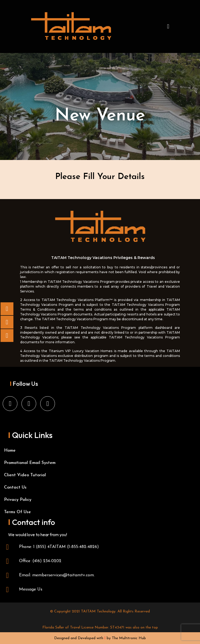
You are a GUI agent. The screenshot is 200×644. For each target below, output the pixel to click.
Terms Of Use (17, 512)
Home (10, 451)
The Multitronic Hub (129, 638)
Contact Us (15, 487)
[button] (168, 26)
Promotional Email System (30, 463)
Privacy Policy (18, 500)
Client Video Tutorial (25, 475)
